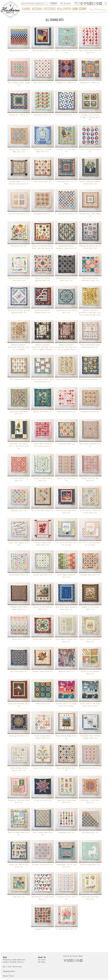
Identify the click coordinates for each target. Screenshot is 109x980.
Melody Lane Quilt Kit (43, 575)
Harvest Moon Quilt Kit (43, 411)
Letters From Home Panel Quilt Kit (66, 512)
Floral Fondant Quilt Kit (66, 379)
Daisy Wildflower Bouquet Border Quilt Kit (90, 183)
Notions (37, 9)
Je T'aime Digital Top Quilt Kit (19, 479)
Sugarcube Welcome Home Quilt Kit (66, 801)
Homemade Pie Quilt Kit (90, 411)
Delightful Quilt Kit (43, 214)
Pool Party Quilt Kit (19, 671)
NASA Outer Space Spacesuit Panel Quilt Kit (66, 608)
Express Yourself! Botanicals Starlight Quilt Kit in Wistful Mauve (66, 347)
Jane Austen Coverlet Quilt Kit (90, 445)
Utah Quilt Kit (19, 897)
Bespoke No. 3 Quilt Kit (90, 83)
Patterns (50, 9)
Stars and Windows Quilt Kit (66, 769)
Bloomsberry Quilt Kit (43, 115)
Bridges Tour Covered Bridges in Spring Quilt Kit (90, 117)
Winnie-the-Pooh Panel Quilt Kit (90, 898)
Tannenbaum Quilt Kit (66, 832)
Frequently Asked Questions (14, 960)
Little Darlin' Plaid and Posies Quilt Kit (90, 512)
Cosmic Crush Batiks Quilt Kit (90, 150)
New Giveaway (97, 9)
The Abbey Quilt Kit (90, 832)
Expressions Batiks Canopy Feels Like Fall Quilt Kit (43, 247)
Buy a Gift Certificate (12, 967)
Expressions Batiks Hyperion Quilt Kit (43, 279)
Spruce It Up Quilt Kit (43, 768)
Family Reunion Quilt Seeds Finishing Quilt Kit (43, 380)
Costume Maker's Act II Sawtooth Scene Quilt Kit (19, 183)
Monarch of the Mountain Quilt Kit (43, 608)
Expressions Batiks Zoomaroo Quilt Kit (43, 311)
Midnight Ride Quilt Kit (90, 575)
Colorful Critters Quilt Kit (66, 150)
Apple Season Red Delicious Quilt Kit (90, 52)
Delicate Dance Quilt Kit (19, 214)
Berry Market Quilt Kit (43, 83)
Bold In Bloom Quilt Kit (66, 115)
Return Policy (8, 976)
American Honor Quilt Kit (43, 50)
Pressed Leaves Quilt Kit (43, 671)
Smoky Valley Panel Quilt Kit (66, 737)
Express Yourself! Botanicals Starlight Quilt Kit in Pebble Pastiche (43, 347)
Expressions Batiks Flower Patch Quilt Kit (19, 279)
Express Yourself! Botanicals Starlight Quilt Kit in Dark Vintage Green (90, 313)
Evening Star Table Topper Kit (90, 215)
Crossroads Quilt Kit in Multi (66, 183)
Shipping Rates (9, 971)
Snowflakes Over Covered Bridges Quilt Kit (90, 737)
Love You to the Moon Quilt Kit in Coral (90, 544)
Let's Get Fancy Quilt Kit (43, 510)
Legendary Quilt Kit (19, 510)
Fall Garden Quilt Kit (19, 379)
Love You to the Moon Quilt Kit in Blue (66, 544)
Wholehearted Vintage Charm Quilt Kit (43, 898)
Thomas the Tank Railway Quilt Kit (19, 866)
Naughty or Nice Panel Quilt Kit (90, 608)
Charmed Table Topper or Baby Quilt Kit (19, 150)
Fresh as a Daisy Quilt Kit (90, 379)
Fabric (26, 9)
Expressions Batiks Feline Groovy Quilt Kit (90, 247)
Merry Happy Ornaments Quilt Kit (66, 576)
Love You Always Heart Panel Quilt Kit (43, 544)
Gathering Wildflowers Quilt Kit (19, 413)
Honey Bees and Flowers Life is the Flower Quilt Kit (19, 446)
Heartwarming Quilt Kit (66, 411)
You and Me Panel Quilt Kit (66, 929)
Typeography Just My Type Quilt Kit (66, 866)
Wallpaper (64, 9)
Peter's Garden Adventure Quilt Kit (90, 640)
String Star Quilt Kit (43, 800)
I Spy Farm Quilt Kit (66, 444)
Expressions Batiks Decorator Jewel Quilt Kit (66, 247)
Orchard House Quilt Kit (43, 639)
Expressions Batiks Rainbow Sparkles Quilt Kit (19, 311)
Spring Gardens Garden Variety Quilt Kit (19, 769)
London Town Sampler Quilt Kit (19, 544)
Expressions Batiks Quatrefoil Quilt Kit (90, 279)
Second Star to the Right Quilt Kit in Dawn (66, 705)
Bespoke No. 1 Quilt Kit (66, 83)
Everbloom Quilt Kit (19, 246)
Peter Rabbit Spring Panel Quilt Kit (66, 640)
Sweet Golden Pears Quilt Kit (43, 833)
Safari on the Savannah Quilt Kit (90, 673)
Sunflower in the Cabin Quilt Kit (90, 801)
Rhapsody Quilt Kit (66, 671)
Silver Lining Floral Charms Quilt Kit (43, 737)
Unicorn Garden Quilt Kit (90, 865)
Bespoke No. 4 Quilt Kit (19, 115)
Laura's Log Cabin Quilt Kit (66, 479)
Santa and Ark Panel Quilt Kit (19, 705)
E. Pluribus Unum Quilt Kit (66, 214)
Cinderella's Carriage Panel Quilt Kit (43, 150)
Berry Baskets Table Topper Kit (19, 84)
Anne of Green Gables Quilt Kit (66, 52)
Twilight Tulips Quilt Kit (43, 865)
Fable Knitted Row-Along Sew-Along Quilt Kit (90, 346)
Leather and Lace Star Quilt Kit (90, 479)
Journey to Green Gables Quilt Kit (43, 479)
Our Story (79, 9)
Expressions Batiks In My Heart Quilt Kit (66, 279)
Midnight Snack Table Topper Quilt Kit (19, 608)
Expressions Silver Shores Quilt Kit (66, 311)
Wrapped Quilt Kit (43, 929)
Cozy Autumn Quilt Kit (43, 181)
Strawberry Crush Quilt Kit (90, 768)
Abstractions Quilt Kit (19, 50)
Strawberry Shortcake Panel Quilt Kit (19, 801)
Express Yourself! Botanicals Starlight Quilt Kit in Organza (19, 347)
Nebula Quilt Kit (19, 639)
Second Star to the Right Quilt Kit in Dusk (90, 705)
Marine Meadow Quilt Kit (19, 575)
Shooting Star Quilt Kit (19, 736)
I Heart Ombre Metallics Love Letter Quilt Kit (43, 445)
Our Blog (41, 962)
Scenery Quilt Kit (43, 704)
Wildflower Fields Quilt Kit (66, 898)
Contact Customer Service (13, 962)
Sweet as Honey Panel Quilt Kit (19, 833)
